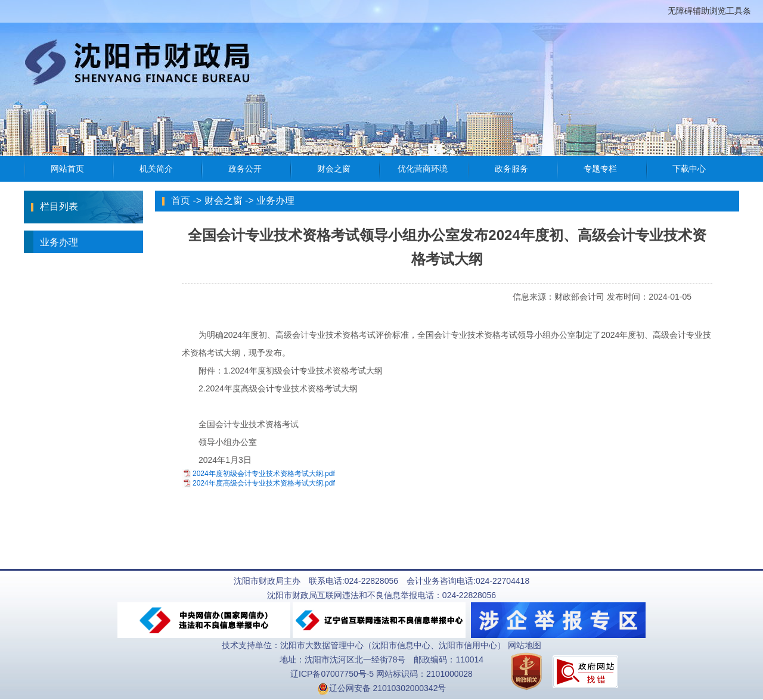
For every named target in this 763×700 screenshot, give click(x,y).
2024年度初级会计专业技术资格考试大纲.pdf (264, 474)
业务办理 (51, 242)
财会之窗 (224, 200)
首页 (181, 200)
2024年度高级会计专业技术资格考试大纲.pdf (264, 483)
